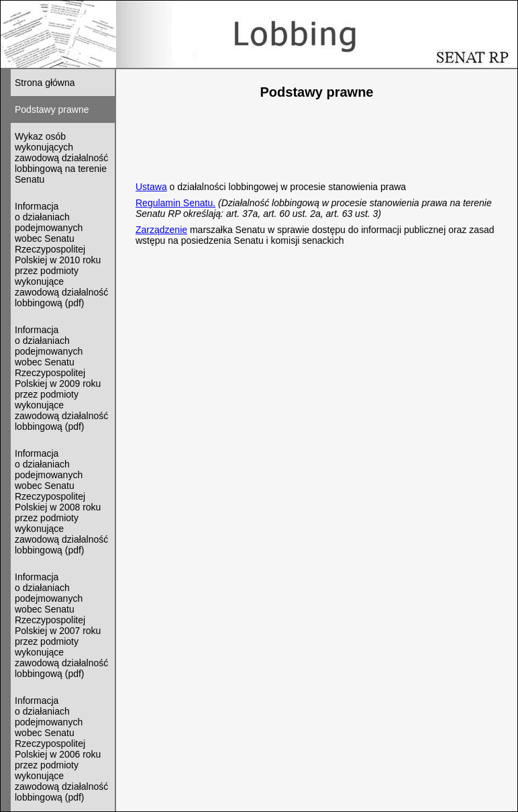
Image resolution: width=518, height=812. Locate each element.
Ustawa (151, 187)
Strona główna (45, 83)
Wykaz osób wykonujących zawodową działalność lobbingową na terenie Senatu (61, 158)
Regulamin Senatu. (175, 203)
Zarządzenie (161, 230)
